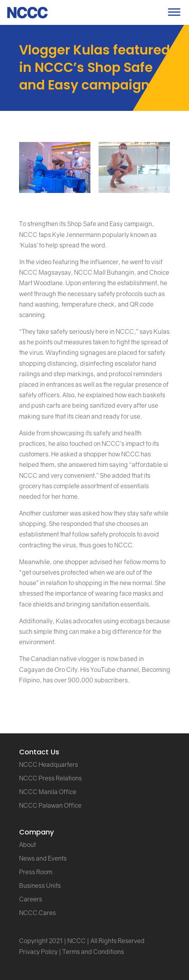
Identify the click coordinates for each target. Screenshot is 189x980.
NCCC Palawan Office (50, 805)
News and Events (43, 858)
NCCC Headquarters (49, 764)
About (27, 845)
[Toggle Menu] (174, 12)
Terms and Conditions (93, 952)
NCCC (77, 941)
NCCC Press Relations (50, 778)
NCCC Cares (37, 913)
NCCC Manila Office (48, 792)
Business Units (40, 885)
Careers (31, 899)
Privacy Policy (38, 952)
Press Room (36, 872)
